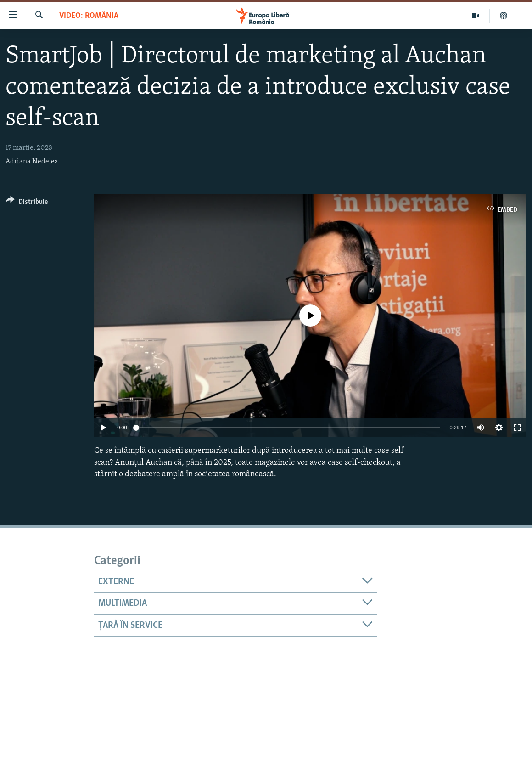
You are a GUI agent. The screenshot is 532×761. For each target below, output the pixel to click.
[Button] (27, 203)
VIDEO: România (89, 16)
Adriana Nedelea (32, 162)
